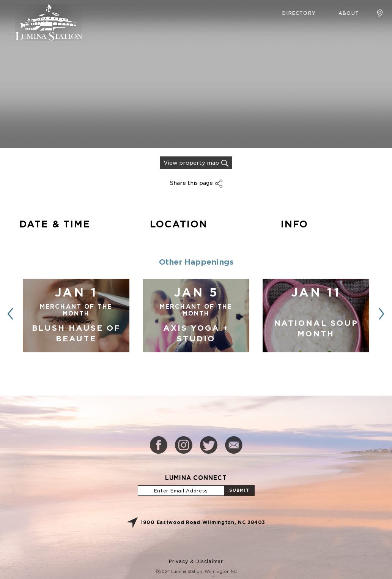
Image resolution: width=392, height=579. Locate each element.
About (349, 13)
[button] (382, 314)
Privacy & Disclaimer (196, 561)
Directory (299, 13)
